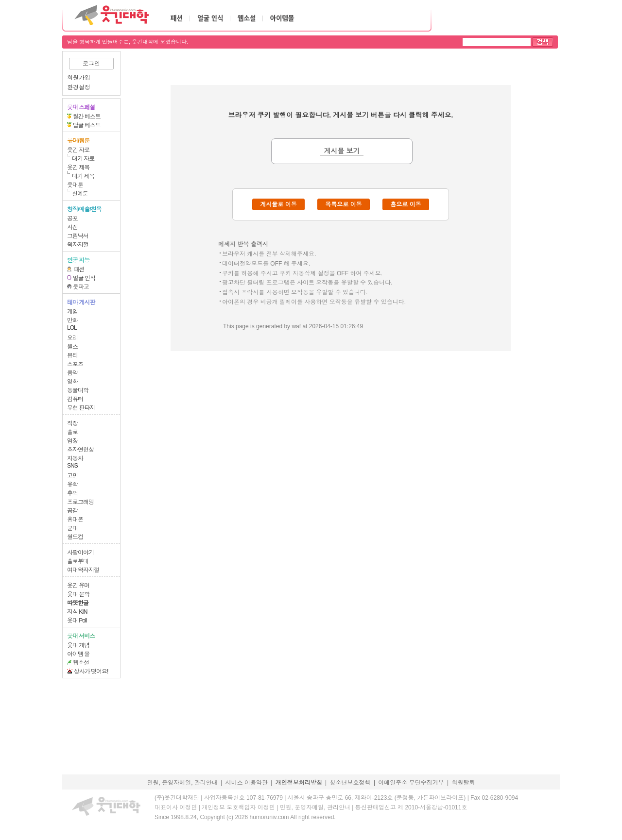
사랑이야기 (80, 553)
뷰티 (72, 355)
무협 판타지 (81, 408)
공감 (72, 511)
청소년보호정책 (350, 783)
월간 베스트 (87, 117)
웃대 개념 (78, 645)
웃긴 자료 (78, 150)
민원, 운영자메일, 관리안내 (182, 783)
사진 (72, 227)
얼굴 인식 (84, 278)
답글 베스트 (87, 125)
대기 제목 (83, 176)
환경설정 (79, 87)
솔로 (72, 432)
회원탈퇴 (464, 783)
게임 (72, 312)
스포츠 (75, 364)
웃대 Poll (77, 621)
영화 (72, 382)
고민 (72, 476)
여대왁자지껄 (83, 570)
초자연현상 (80, 450)
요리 (72, 338)
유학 (72, 485)
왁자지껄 (78, 245)
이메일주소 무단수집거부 (411, 783)
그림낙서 (78, 236)
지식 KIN (77, 612)
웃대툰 (75, 185)
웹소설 (81, 663)
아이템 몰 (78, 654)
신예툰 (80, 194)
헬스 (72, 347)
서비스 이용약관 (247, 783)
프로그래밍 (80, 502)
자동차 (75, 458)
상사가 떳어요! (91, 672)
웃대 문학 (78, 594)
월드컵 (75, 537)
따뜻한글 (78, 603)
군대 (72, 528)
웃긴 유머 (78, 586)
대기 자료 (83, 159)
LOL (72, 328)
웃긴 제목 (78, 168)
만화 (72, 320)
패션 (79, 269)
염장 (72, 441)
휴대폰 (75, 520)
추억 (72, 493)
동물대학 (78, 390)
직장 (72, 423)
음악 (72, 373)
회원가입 (79, 78)
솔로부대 (78, 561)
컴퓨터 (75, 399)
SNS (72, 466)
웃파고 (81, 287)
